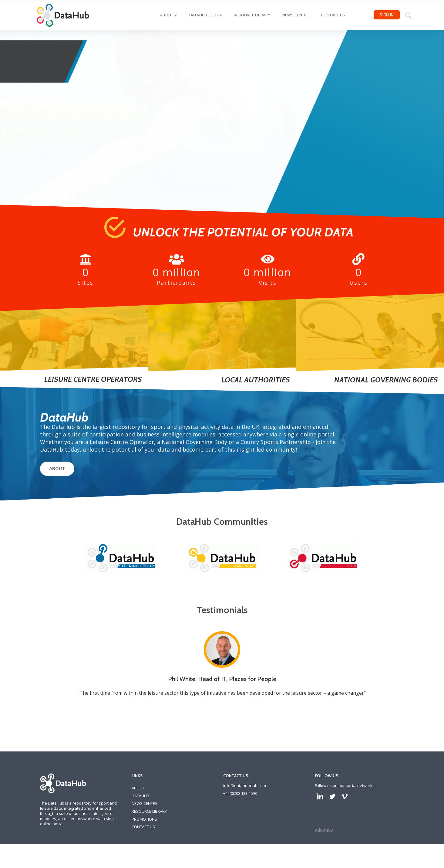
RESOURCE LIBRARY (149, 852)
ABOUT (57, 469)
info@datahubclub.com (245, 826)
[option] (226, 708)
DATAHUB (140, 837)
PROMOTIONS (144, 860)
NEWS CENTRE (145, 844)
